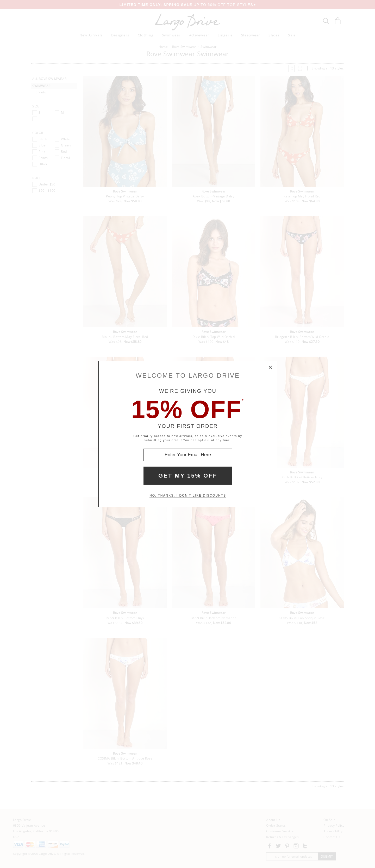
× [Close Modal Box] (271, 367)
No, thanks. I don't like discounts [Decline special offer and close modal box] (188, 496)
